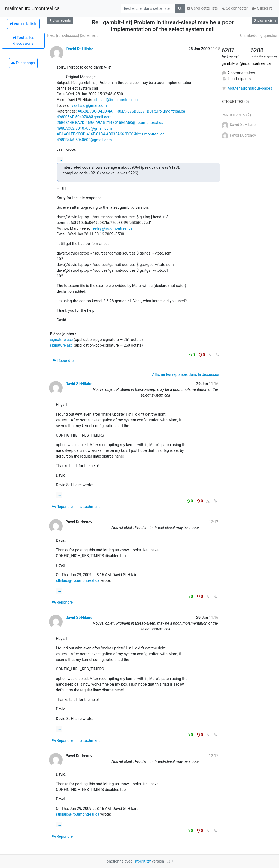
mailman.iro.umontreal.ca (32, 8)
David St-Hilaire (80, 49)
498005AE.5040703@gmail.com (84, 117)
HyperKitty (142, 861)
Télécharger (23, 63)
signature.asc (61, 340)
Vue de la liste (23, 24)
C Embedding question (259, 35)
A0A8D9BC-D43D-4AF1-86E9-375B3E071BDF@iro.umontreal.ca (131, 111)
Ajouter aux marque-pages (247, 88)
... (60, 159)
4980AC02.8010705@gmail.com (84, 128)
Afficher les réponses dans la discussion (186, 374)
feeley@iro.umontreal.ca (112, 228)
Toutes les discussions (23, 40)
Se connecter (235, 8)
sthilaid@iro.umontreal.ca (116, 100)
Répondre (63, 361)
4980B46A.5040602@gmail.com (84, 140)
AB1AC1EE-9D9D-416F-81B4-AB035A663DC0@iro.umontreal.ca (111, 134)
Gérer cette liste (202, 8)
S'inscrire (262, 8)
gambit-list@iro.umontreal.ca (246, 63)
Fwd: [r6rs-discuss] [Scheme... (72, 35)
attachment (90, 507)
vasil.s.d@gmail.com (89, 105)
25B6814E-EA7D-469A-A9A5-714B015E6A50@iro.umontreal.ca (110, 123)
